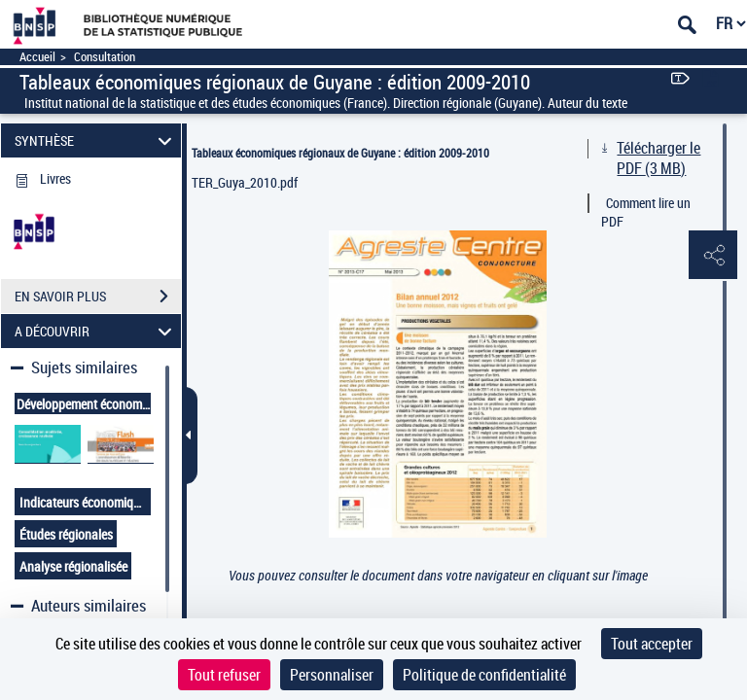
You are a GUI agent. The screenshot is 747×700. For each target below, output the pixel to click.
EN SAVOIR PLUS (98, 297)
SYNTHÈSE (96, 140)
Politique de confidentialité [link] (484, 675)
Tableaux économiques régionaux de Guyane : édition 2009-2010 (340, 153)
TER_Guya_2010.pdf (245, 182)
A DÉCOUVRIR (96, 331)
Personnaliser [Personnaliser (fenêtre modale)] (332, 675)
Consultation (105, 57)
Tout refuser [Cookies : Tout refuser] (224, 675)
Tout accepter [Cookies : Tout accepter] (652, 644)
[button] (713, 256)
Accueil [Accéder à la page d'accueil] (37, 57)
